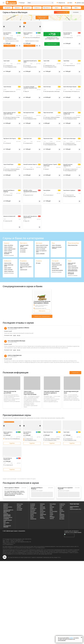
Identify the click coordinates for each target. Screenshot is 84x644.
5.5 (40, 113)
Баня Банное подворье (69, 190)
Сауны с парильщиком (73, 268)
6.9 (20, 61)
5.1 (80, 139)
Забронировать (42, 311)
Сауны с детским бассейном (8, 253)
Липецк (42, 510)
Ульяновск (62, 511)
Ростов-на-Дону (53, 511)
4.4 (80, 190)
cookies (71, 638)
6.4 (20, 139)
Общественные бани (73, 245)
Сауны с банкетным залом (9, 265)
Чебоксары (62, 516)
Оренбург (52, 507)
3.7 (40, 190)
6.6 (80, 87)
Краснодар (42, 507)
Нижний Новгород (42, 517)
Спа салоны (19, 508)
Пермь (51, 510)
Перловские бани (48, 138)
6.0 (80, 61)
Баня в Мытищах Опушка (70, 87)
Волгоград (33, 510)
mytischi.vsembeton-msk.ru (74, 507)
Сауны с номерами (40, 254)
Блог (4, 524)
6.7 (20, 164)
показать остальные (9, 255)
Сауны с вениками (8, 270)
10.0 (19, 33)
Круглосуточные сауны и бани (26, 267)
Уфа (60, 513)
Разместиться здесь (52, 44)
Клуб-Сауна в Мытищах (69, 138)
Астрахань (33, 504)
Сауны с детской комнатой (72, 264)
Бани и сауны (20, 504)
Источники (19, 510)
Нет (19, 335)
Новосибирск (53, 504)
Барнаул (32, 507)
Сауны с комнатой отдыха (42, 245)
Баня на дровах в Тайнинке (28, 33)
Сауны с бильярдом (56, 245)
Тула (60, 508)
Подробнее (12, 443)
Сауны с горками (8, 251)
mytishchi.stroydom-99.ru (75, 509)
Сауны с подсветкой (9, 271)
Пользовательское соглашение (8, 518)
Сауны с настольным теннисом (57, 248)
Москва (42, 513)
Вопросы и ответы (8, 507)
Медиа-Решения (78, 532)
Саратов (52, 518)
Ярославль (62, 519)
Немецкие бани (55, 268)
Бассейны (19, 505)
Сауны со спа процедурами (71, 273)
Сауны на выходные (25, 265)
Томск (61, 507)
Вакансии (6, 505)
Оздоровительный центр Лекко (30, 61)
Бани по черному (56, 263)
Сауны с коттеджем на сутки (41, 251)
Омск (51, 505)
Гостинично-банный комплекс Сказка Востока (30, 87)
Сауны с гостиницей (41, 249)
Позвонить (9, 46)
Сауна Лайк (46, 61)
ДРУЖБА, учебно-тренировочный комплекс (30, 191)
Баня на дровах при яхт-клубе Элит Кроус (10, 113)
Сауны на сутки (24, 270)
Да (15, 335)
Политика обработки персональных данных (8, 511)
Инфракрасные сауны (57, 265)
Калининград (33, 519)
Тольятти (62, 505)
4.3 (20, 216)
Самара (51, 514)
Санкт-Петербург (52, 516)
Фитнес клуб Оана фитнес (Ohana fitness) (30, 217)
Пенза (51, 508)
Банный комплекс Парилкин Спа (68, 165)
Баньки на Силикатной (9, 216)
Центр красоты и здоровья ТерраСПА (65, 488)
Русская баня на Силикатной (68, 33)
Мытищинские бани (29, 113)
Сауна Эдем (6, 61)
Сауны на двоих (24, 248)
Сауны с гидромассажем (10, 249)
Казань (32, 517)
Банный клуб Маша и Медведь (9, 191)
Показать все (75, 373)
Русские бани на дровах (57, 270)
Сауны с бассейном (9, 245)
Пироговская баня (48, 113)
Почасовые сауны (24, 263)
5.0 (80, 33)
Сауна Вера (66, 61)
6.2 (60, 61)
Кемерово (42, 504)
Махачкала (43, 511)
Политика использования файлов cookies (7, 515)
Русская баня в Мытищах (7, 33)
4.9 (40, 216)
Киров (41, 505)
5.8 (20, 190)
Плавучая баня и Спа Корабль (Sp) (69, 113)
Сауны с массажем (72, 266)
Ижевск (32, 514)
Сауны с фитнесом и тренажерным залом (73, 270)
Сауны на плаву (8, 263)
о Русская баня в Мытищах (18, 341)
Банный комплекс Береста (30, 164)
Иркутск (32, 516)
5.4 (20, 87)
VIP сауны (38, 263)
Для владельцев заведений (7, 526)
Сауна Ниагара (7, 87)
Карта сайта (6, 523)
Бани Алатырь (47, 87)
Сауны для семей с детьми (24, 246)
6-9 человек (23, 252)
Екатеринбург (33, 513)
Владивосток (33, 508)
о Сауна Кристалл (17, 355)
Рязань (51, 513)
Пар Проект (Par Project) (10, 138)
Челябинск (62, 517)
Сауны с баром (8, 268)
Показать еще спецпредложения (42, 316)
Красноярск (43, 508)
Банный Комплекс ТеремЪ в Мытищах (50, 165)
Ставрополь (62, 504)
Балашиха (33, 505)
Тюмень (61, 510)
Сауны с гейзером (8, 247)
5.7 (40, 61)
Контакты (6, 508)
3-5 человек (23, 250)
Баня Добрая (47, 190)
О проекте (6, 504)
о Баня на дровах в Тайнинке (21, 328)
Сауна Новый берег (8, 164)
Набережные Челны (43, 515)
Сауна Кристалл (28, 138)
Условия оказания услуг (8, 521)
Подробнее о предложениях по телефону (12, 41)
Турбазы (19, 507)
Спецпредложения (61, 12)
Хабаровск (62, 514)
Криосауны (54, 267)
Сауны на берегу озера (41, 247)
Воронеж (32, 511)
